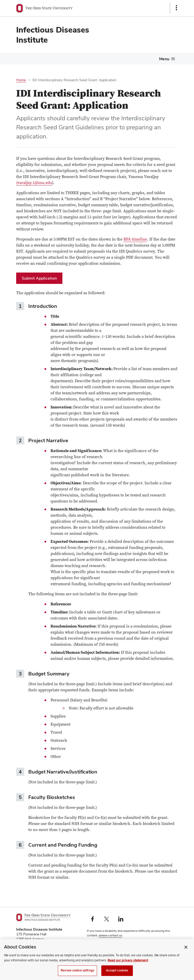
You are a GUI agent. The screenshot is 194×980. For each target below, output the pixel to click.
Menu (164, 59)
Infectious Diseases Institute (53, 35)
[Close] (186, 953)
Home (21, 80)
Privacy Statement (99, 944)
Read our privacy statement (128, 966)
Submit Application (39, 278)
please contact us (111, 935)
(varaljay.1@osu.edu (34, 183)
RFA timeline (135, 239)
